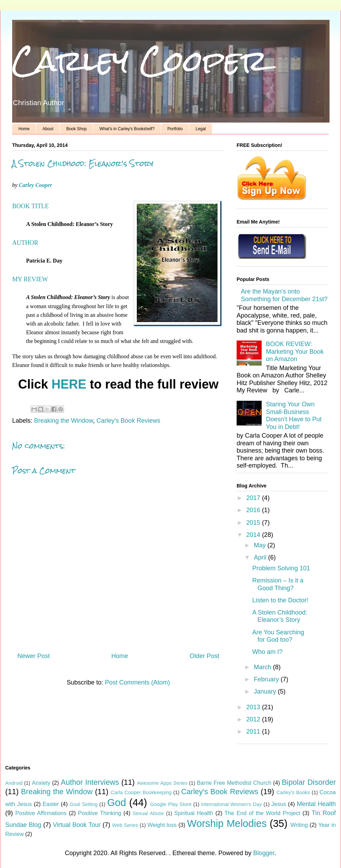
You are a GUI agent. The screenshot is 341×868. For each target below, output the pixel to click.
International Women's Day (231, 804)
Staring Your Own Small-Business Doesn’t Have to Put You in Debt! (294, 416)
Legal (201, 129)
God (117, 803)
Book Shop (76, 129)
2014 (254, 535)
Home (24, 129)
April (261, 557)
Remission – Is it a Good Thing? (278, 584)
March (263, 667)
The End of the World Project (262, 813)
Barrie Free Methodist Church (234, 783)
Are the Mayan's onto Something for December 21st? (284, 295)
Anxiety (41, 783)
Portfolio (175, 129)
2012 (254, 719)
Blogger (264, 853)
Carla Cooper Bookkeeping (141, 792)
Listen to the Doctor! (280, 600)
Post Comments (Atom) (138, 682)
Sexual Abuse (148, 813)
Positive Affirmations (41, 813)
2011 (254, 732)
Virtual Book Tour (77, 825)
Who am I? (267, 652)
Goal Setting (84, 804)
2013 (254, 707)
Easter (51, 804)
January (266, 691)
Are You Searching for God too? (278, 636)
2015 (254, 523)
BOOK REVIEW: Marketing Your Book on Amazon (295, 351)
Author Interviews (90, 782)
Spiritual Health (194, 813)
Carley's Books (293, 792)
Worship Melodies (227, 823)
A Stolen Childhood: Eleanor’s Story (280, 616)
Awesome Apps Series (162, 783)
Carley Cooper (140, 61)
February (267, 679)
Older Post (204, 656)
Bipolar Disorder (309, 782)
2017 (254, 498)
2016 (254, 510)
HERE (69, 384)
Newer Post (34, 656)
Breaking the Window (64, 421)
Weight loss (162, 825)
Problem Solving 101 (281, 568)
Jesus (279, 804)
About (48, 129)
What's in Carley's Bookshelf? (127, 129)
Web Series (125, 825)
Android (14, 783)
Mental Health (316, 804)
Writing (299, 825)
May (260, 545)
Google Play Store (171, 804)
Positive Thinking (100, 813)
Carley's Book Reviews (128, 421)
